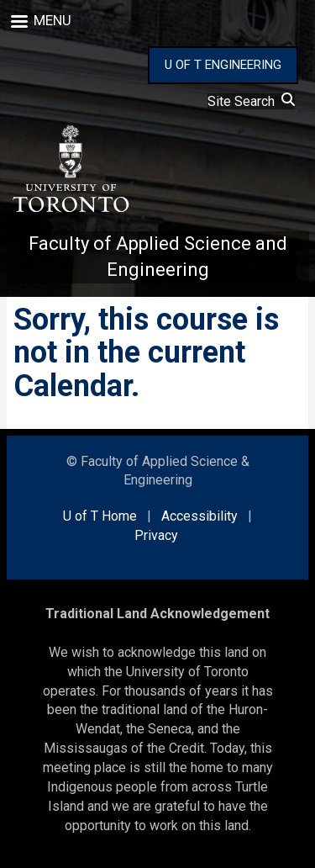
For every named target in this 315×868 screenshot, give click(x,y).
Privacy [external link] (156, 535)
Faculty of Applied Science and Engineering (158, 257)
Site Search (251, 101)
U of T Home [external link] (100, 516)
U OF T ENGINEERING (223, 65)
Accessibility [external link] (199, 516)
